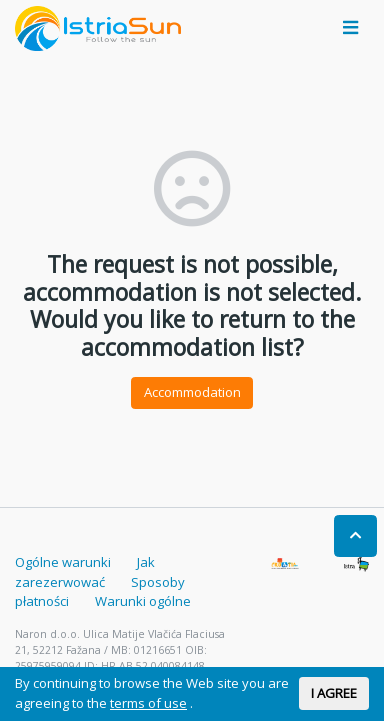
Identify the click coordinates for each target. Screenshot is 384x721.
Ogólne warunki (63, 562)
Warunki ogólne (143, 601)
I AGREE (334, 693)
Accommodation (192, 392)
